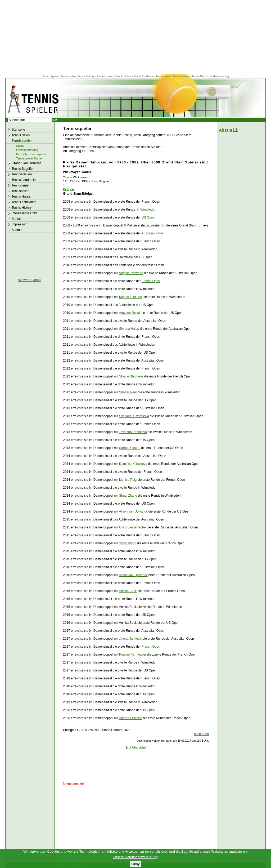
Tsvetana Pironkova (133, 432)
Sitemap (17, 230)
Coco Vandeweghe (132, 527)
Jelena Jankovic (130, 639)
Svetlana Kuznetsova (134, 416)
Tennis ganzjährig (24, 202)
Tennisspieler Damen (30, 158)
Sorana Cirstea (130, 448)
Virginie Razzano (131, 273)
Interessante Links (24, 213)
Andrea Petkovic (130, 718)
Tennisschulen (105, 76)
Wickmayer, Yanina (77, 172)
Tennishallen (69, 76)
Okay (135, 864)
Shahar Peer (128, 392)
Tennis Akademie (144, 76)
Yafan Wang (128, 543)
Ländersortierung (219, 76)
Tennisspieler (22, 141)
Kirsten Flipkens (130, 297)
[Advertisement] (135, 37)
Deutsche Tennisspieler (31, 154)
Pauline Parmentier (133, 655)
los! (55, 120)
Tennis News (199, 76)
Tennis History (86, 76)
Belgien (68, 189)
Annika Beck (128, 591)
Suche (20, 146)
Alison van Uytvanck (133, 511)
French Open (151, 281)
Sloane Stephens (131, 376)
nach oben (201, 734)
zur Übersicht (136, 747)
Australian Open (153, 233)
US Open (148, 217)
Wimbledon (148, 210)
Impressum (19, 224)
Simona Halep (129, 329)
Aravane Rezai (129, 313)
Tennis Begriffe (22, 169)
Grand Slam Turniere (26, 163)
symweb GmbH (30, 280)
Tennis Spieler (50, 76)
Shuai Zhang (128, 496)
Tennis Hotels (124, 76)
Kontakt (17, 219)
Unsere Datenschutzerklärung (135, 857)
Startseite (18, 130)
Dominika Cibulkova (133, 464)
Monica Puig (128, 480)
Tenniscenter (163, 76)
